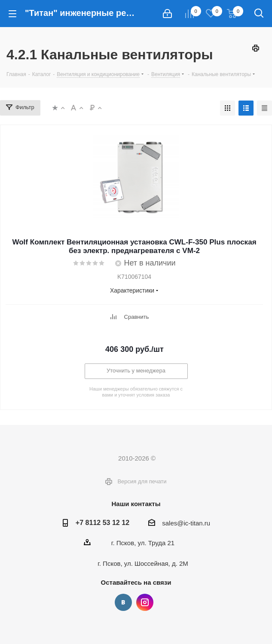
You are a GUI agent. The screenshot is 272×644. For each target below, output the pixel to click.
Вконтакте (123, 602)
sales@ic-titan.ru (186, 523)
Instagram (145, 602)
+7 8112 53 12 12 (102, 522)
